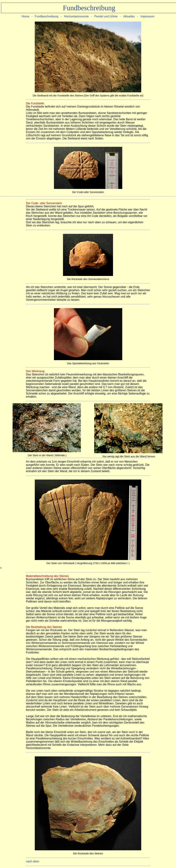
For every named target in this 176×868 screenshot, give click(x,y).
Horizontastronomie (76, 16)
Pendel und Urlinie (106, 16)
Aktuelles (129, 16)
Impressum (147, 16)
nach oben (33, 861)
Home (25, 16)
